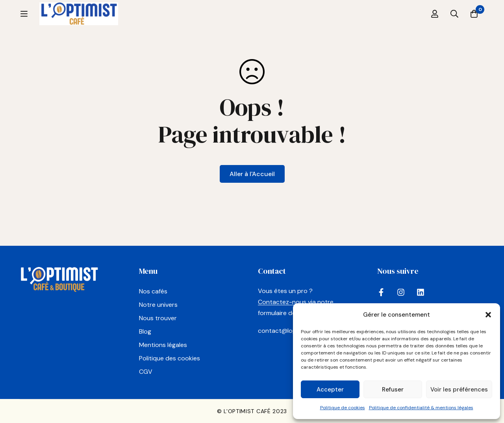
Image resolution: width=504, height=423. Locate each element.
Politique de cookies (343, 408)
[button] (488, 315)
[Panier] (474, 24)
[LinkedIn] (421, 292)
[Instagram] (401, 292)
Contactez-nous (282, 302)
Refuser (393, 390)
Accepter (330, 390)
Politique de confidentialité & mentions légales (421, 408)
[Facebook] (381, 292)
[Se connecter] (435, 24)
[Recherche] (454, 24)
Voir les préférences (459, 390)
